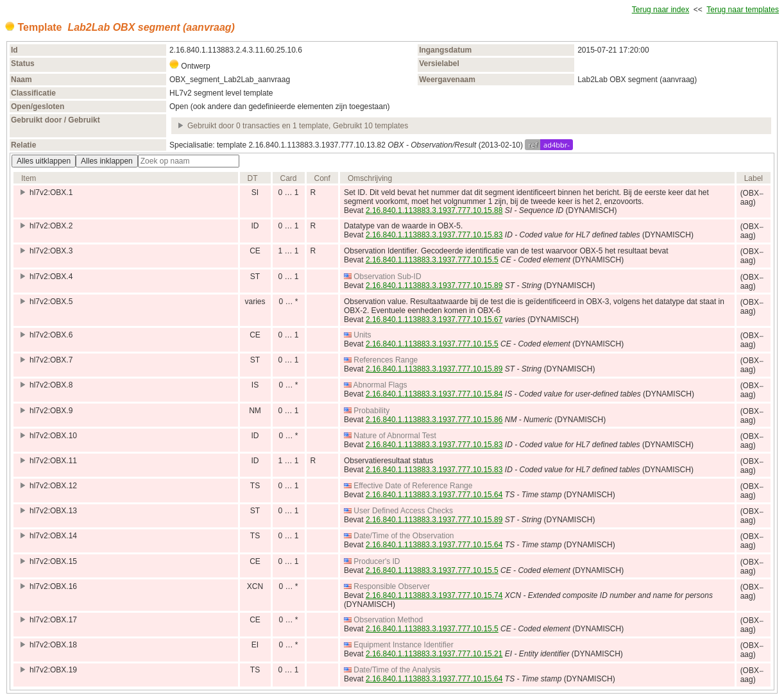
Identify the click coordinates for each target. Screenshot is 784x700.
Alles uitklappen (44, 161)
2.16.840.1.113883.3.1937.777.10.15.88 (434, 210)
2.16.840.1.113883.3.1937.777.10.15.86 (434, 420)
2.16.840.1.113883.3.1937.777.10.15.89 (434, 286)
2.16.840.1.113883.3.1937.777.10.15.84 (434, 394)
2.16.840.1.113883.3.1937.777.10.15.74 (434, 595)
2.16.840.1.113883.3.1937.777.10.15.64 (434, 495)
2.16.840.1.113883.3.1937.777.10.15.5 (432, 260)
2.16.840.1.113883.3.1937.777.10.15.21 (434, 654)
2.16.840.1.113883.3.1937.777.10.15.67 (434, 320)
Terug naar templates (743, 10)
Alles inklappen (107, 161)
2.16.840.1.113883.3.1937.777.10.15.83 (434, 235)
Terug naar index (660, 10)
